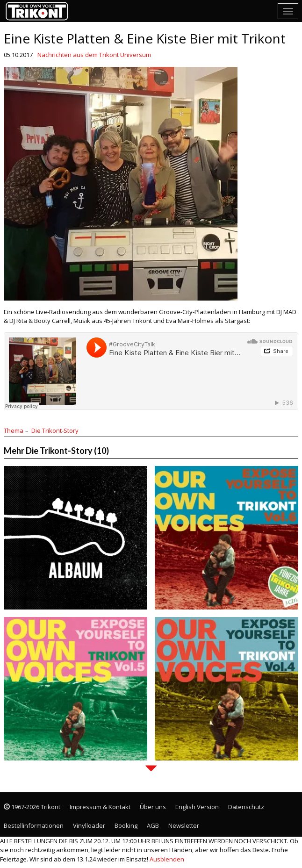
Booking (126, 825)
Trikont (40, 11)
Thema (14, 430)
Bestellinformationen (34, 825)
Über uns (153, 807)
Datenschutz (246, 807)
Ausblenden (167, 859)
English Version (197, 807)
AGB (153, 825)
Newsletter (184, 825)
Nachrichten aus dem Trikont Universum (94, 55)
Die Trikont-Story (55, 430)
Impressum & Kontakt (100, 807)
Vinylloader (89, 825)
